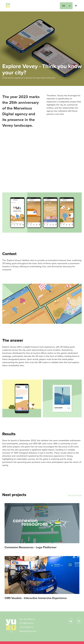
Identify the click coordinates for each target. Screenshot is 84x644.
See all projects (75, 495)
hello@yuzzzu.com (28, 631)
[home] (7, 6)
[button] (66, 6)
